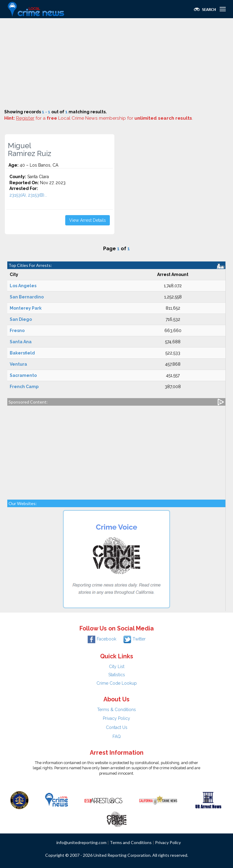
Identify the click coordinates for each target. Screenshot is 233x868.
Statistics (117, 675)
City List (117, 667)
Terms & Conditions (116, 710)
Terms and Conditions (131, 842)
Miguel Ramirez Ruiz (30, 150)
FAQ (117, 737)
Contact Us (117, 727)
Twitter (135, 639)
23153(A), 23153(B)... (28, 195)
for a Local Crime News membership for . (105, 118)
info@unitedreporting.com (81, 842)
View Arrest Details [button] (88, 220)
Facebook (102, 639)
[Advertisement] (116, 64)
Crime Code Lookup (117, 683)
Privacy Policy (116, 718)
